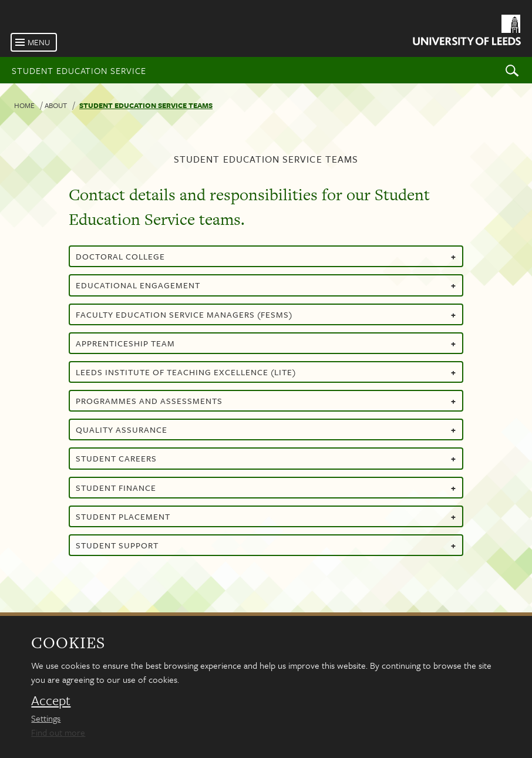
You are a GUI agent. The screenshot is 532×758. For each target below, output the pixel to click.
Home (24, 105)
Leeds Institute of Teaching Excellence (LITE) (266, 372)
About (56, 105)
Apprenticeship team (266, 343)
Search (512, 70)
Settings (46, 718)
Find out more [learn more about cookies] (58, 732)
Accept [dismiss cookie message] (51, 700)
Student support (266, 545)
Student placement (266, 516)
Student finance (266, 488)
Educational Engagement (266, 285)
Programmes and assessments (266, 401)
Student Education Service (79, 70)
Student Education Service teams (146, 105)
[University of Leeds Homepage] (466, 32)
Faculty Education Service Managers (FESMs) (266, 314)
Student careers (266, 458)
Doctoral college (266, 256)
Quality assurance (266, 429)
